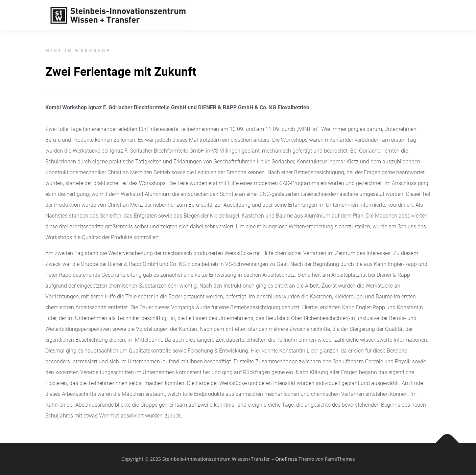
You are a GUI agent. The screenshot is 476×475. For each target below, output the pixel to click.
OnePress (286, 459)
